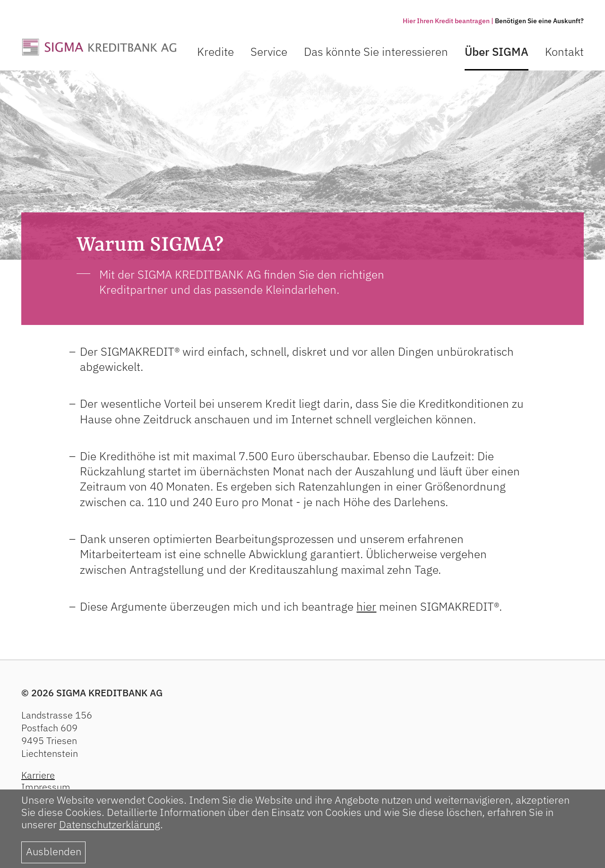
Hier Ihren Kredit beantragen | (448, 21)
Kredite (216, 52)
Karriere (38, 775)
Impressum (46, 787)
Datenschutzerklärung (110, 824)
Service (269, 52)
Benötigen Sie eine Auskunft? (539, 21)
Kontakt (564, 52)
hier (366, 606)
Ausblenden (54, 851)
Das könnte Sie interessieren (376, 52)
